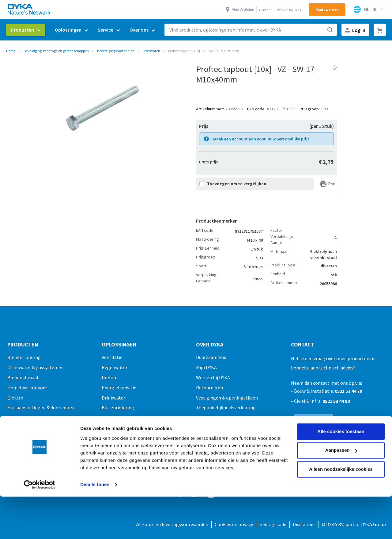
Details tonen (95, 446)
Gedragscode (273, 524)
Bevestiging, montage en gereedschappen (56, 51)
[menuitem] (26, 30)
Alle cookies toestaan (341, 393)
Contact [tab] (303, 345)
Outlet (14, 468)
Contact (265, 10)
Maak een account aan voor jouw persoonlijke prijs (261, 139)
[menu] (83, 30)
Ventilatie (112, 357)
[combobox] (251, 30)
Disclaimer (304, 524)
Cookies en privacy (234, 524)
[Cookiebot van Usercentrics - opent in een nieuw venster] (40, 446)
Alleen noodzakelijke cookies (341, 431)
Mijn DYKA (206, 367)
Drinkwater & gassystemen (36, 367)
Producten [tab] (23, 345)
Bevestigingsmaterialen (116, 51)
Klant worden (327, 9)
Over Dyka (210, 345)
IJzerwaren (151, 51)
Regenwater (115, 367)
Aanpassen (341, 412)
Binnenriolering (24, 357)
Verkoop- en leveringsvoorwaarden (172, 524)
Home (11, 51)
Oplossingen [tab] (119, 345)
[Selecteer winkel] (368, 10)
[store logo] (29, 9)
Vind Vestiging (243, 9)
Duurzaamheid (211, 357)
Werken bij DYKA (289, 10)
